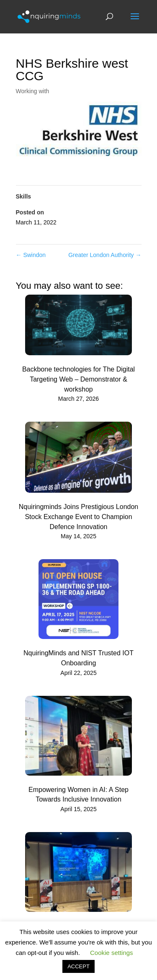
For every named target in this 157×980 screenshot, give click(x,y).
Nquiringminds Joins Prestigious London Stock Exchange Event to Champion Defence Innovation (79, 517)
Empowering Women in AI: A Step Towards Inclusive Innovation (78, 795)
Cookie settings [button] (112, 953)
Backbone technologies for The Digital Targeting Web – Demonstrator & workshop (78, 379)
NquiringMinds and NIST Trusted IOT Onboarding (78, 658)
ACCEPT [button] (78, 966)
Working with (33, 91)
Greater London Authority (105, 255)
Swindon (31, 255)
